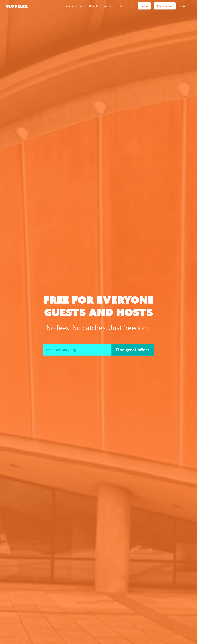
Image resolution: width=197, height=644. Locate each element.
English (183, 6)
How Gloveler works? (100, 6)
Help (121, 6)
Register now (165, 6)
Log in (144, 6)
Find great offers (133, 350)
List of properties (73, 6)
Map (132, 6)
